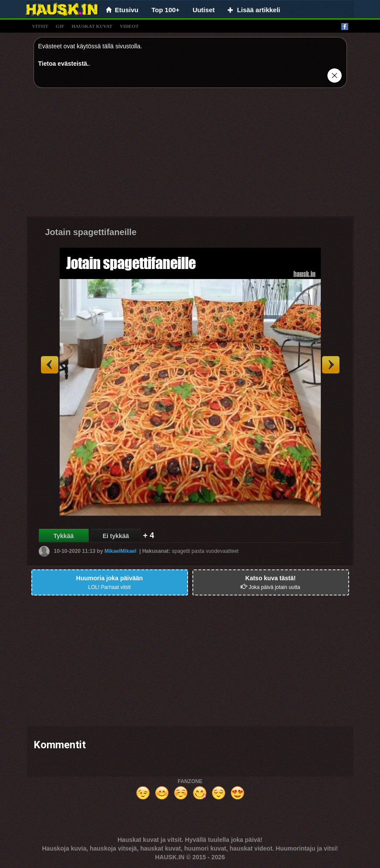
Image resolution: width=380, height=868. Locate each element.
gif (60, 26)
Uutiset (203, 10)
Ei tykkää (116, 536)
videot (129, 26)
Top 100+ (165, 10)
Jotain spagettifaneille (91, 232)
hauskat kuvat (92, 26)
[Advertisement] (190, 155)
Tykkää (64, 536)
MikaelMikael (120, 551)
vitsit (40, 26)
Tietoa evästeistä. (64, 64)
